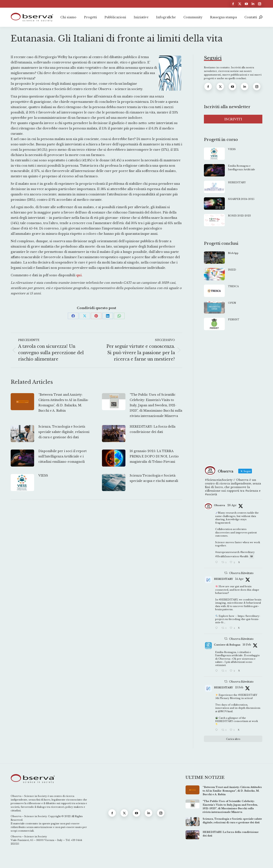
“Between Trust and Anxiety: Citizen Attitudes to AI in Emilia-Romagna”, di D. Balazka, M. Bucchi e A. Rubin (64, 403)
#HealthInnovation (227, 556)
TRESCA (233, 286)
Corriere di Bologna (227, 645)
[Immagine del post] (22, 402)
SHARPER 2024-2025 (241, 199)
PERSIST (234, 319)
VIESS (43, 476)
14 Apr (239, 579)
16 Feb (247, 645)
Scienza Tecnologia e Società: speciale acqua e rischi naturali (154, 478)
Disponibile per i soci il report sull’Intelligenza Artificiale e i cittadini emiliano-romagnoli (62, 456)
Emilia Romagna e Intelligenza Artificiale (242, 168)
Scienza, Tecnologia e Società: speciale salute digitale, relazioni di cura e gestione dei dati (64, 432)
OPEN (232, 303)
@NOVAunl (225, 711)
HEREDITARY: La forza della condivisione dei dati (152, 429)
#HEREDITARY (228, 600)
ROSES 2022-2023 (239, 216)
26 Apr (232, 505)
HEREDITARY (237, 182)
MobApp (233, 253)
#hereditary (247, 552)
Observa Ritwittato (241, 573)
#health (244, 556)
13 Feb (239, 687)
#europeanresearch (227, 552)
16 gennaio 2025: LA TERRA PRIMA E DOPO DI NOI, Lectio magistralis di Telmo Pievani (154, 456)
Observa (219, 505)
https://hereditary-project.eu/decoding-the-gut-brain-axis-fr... (238, 619)
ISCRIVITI (233, 119)
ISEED (232, 270)
